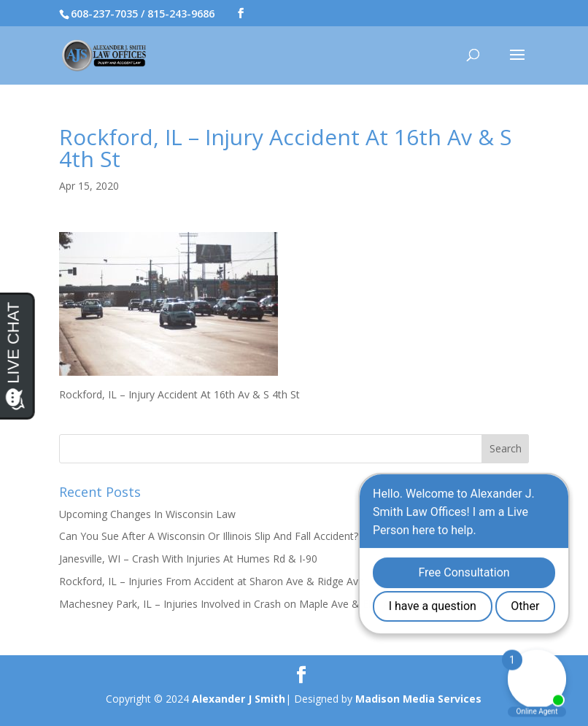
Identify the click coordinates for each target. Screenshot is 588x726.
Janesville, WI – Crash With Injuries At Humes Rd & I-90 (188, 559)
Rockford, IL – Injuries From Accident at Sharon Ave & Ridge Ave (212, 581)
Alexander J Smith (239, 699)
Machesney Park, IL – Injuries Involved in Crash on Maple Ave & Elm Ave (230, 604)
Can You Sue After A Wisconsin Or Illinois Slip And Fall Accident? (209, 536)
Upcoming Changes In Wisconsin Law (147, 514)
